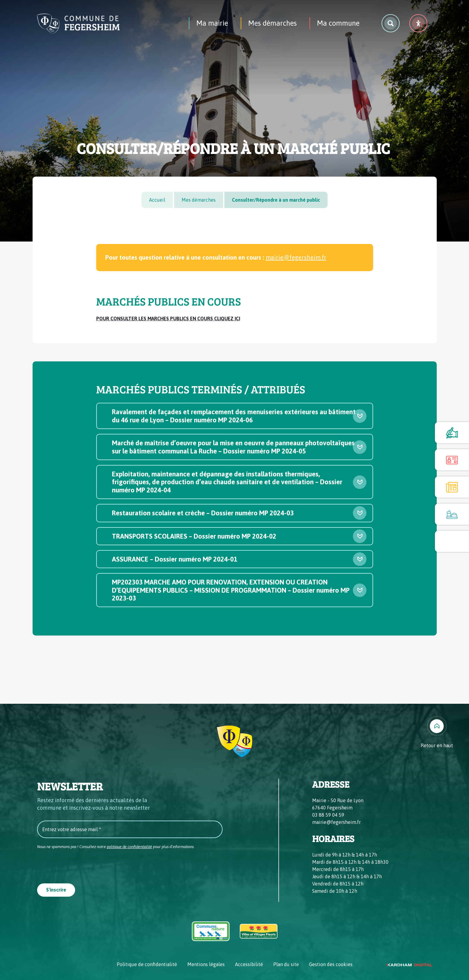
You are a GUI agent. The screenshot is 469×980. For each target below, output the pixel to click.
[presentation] (83, 864)
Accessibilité (249, 964)
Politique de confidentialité (147, 964)
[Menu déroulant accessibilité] (418, 23)
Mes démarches (273, 23)
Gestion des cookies (331, 964)
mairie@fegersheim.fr (296, 257)
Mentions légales (206, 964)
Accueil (157, 200)
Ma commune (338, 23)
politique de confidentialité (129, 847)
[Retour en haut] (437, 733)
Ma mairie (212, 23)
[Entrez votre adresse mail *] (130, 829)
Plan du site (286, 964)
